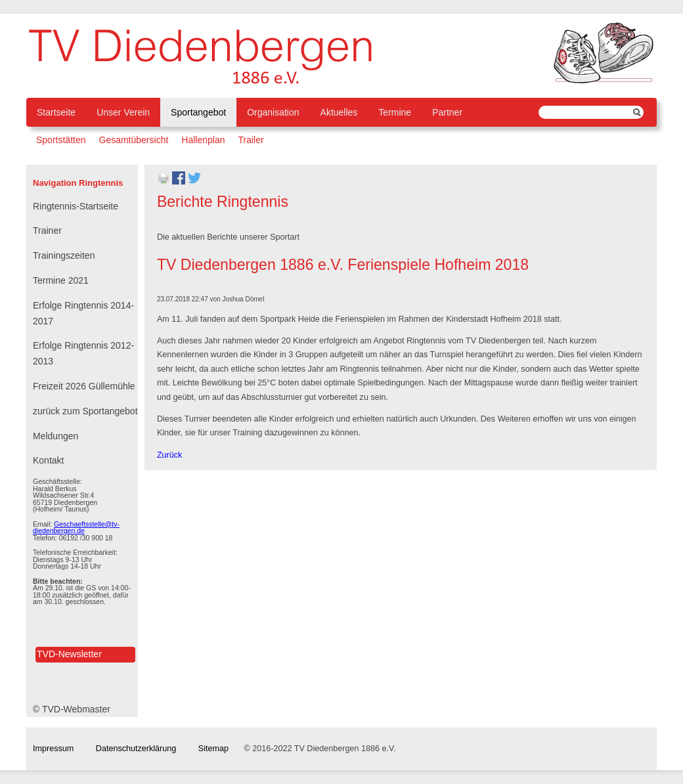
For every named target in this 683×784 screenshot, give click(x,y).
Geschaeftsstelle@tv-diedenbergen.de (76, 528)
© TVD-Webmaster (72, 709)
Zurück (170, 455)
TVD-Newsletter (69, 654)
